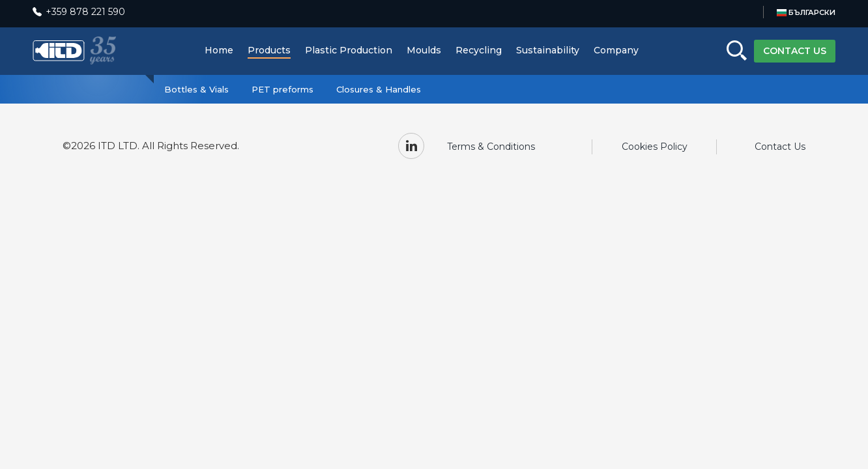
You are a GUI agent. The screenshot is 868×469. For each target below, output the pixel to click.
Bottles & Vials (196, 89)
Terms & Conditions (491, 147)
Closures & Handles (379, 89)
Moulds (424, 50)
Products (269, 50)
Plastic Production (349, 50)
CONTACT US (795, 51)
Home (219, 50)
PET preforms (282, 89)
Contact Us (780, 147)
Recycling (479, 50)
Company (616, 50)
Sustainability (548, 50)
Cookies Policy (655, 147)
